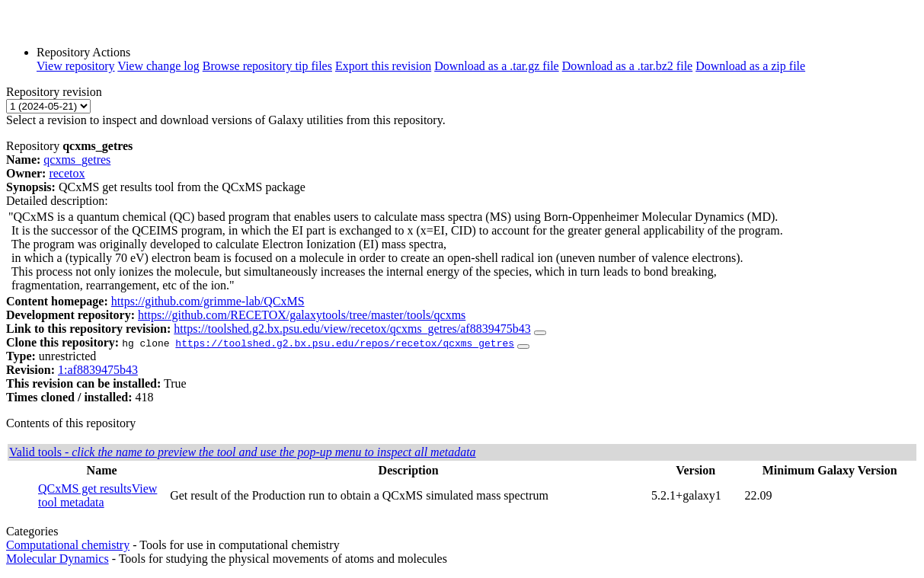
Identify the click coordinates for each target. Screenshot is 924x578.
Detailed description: (57, 201)
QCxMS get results (85, 489)
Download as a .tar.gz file (497, 66)
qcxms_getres (77, 160)
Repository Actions (83, 52)
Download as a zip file (750, 66)
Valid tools (243, 452)
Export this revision (383, 66)
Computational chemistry (68, 545)
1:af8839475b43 (98, 370)
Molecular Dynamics (58, 559)
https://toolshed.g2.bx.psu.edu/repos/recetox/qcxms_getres (345, 343)
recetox (67, 173)
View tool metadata (98, 495)
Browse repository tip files (267, 66)
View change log (158, 66)
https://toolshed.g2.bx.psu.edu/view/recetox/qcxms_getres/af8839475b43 (352, 329)
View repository (76, 66)
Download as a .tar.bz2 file (628, 66)
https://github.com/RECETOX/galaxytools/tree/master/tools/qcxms (302, 315)
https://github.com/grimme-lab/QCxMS (208, 301)
